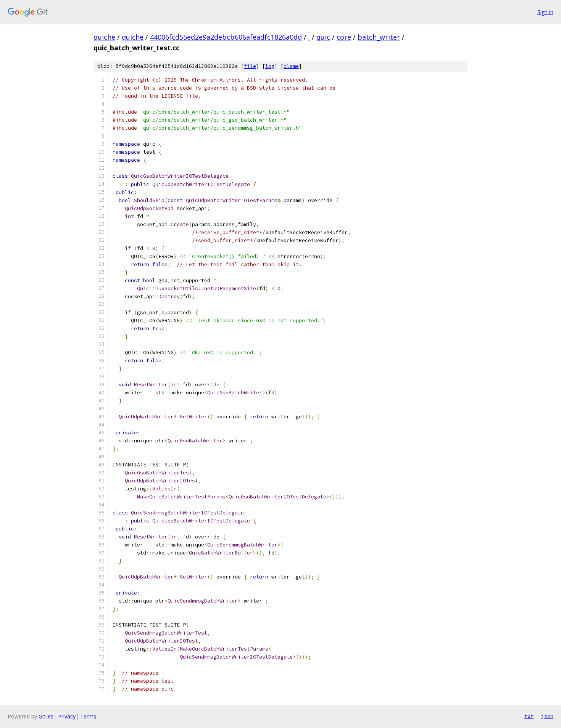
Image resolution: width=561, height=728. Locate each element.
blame (291, 66)
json (547, 716)
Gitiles (46, 716)
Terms (88, 716)
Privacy (67, 716)
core (344, 37)
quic (323, 37)
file (250, 66)
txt (529, 716)
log (270, 66)
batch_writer (379, 37)
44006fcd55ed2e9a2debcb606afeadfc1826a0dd (226, 37)
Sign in (545, 12)
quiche (104, 37)
